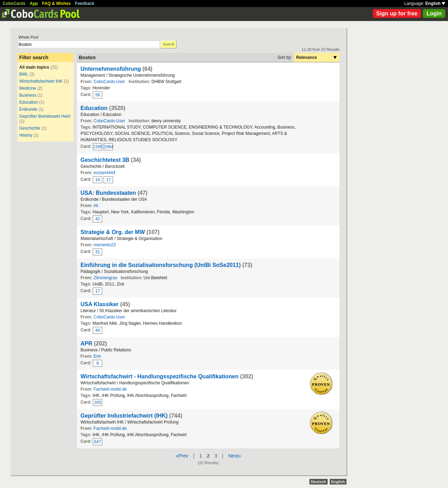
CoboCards (14, 4)
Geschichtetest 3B (105, 160)
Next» (235, 456)
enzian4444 (104, 173)
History (26, 135)
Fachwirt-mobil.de (110, 389)
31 (97, 252)
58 (97, 95)
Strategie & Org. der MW (113, 232)
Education (29, 102)
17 (108, 180)
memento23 (104, 245)
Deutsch (318, 482)
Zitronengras (105, 278)
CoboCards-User (109, 82)
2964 (108, 147)
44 (97, 330)
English (435, 4)
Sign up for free (397, 13)
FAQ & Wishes (56, 4)
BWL (24, 74)
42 (97, 219)
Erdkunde (28, 109)
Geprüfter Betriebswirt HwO (45, 116)
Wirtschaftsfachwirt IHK (41, 81)
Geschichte (30, 128)
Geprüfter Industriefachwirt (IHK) (124, 416)
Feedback (85, 4)
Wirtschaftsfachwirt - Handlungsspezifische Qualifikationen (159, 376)
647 (98, 442)
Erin (97, 356)
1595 (98, 147)
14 (97, 180)
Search (169, 44)
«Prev (182, 456)
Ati (96, 206)
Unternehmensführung (111, 69)
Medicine (28, 88)
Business (28, 95)
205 (98, 403)
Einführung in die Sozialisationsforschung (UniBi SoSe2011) (161, 265)
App (34, 4)
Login (434, 13)
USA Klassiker (100, 304)
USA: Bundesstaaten (108, 193)
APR (86, 343)
